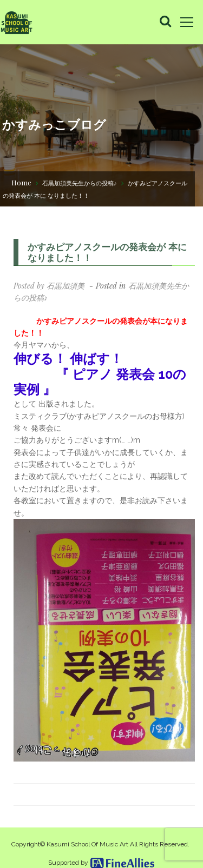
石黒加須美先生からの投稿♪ (80, 183)
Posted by (49, 286)
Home (21, 182)
